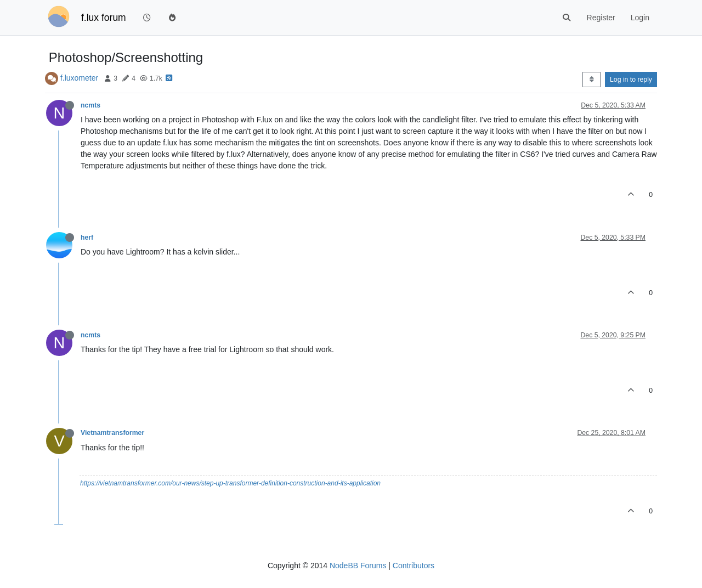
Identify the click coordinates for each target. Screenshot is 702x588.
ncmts (90, 105)
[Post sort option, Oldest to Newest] (591, 80)
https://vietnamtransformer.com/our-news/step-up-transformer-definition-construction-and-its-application (230, 483)
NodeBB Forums (358, 566)
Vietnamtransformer (112, 433)
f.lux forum (104, 18)
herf (87, 238)
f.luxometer (79, 78)
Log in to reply (631, 80)
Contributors (414, 566)
